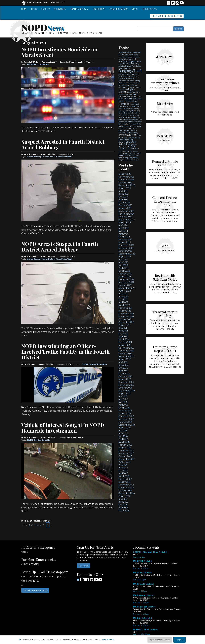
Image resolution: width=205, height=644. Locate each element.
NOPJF (121, 117)
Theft (128, 146)
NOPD (43, 27)
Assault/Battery (131, 63)
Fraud (140, 99)
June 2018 (123, 433)
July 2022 (123, 294)
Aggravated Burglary (131, 55)
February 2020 (125, 376)
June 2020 (123, 365)
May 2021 (123, 334)
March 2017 (124, 476)
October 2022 (125, 285)
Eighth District (34, 440)
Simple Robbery (132, 142)
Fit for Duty (150, 9)
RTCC (135, 128)
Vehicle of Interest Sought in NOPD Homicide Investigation (63, 428)
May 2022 (123, 299)
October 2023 (125, 251)
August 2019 (125, 393)
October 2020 (125, 354)
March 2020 (124, 373)
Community (60, 9)
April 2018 (123, 439)
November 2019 (126, 385)
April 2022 (123, 302)
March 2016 (124, 510)
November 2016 (126, 488)
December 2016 (126, 485)
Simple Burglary (124, 140)
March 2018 (124, 442)
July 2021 (123, 328)
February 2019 (125, 411)
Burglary (127, 68)
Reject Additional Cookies (160, 640)
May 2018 (123, 436)
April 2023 (123, 268)
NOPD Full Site (58, 3)
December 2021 (126, 314)
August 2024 (125, 222)
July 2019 (123, 396)
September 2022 (127, 288)
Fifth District (33, 64)
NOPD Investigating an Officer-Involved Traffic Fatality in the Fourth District (65, 352)
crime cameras (134, 83)
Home (24, 9)
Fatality (131, 95)
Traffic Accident (124, 151)
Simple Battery (135, 138)
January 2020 (125, 379)
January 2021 (125, 345)
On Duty (45, 9)
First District (136, 97)
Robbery (130, 128)
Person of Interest (124, 122)
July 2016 (123, 499)
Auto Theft (132, 66)
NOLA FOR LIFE (135, 115)
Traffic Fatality (123, 153)
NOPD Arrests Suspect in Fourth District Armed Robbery (60, 247)
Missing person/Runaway (129, 110)
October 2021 (125, 319)
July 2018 (123, 430)
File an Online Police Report (167, 16)
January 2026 (125, 174)
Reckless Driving (136, 126)
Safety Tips (133, 130)
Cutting (121, 87)
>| (51, 525)
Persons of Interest (136, 122)
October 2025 (125, 182)
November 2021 (126, 316)
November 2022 (126, 282)
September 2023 (127, 254)
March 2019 (124, 408)
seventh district (127, 135)
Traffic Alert (134, 151)
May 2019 (123, 402)
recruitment (123, 128)
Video (135, 9)
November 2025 (126, 180)
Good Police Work (64, 157)
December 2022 (126, 279)
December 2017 (126, 450)
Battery (138, 66)
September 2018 (127, 425)
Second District (125, 133)
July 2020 (123, 362)
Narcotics (126, 115)
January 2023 (125, 277)
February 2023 (125, 274)
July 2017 (123, 465)
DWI (126, 90)
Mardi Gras (129, 109)
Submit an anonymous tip (35, 590)
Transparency (79, 9)
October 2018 (125, 422)
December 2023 (126, 245)
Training (125, 158)
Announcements (119, 9)
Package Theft (135, 117)
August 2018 (125, 428)
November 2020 (126, 351)
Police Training (124, 124)
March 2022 (124, 305)
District (127, 87)
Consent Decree (124, 83)
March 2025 (124, 202)
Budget (121, 68)
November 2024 (126, 214)
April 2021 (123, 336)
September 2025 (127, 185)
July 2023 (123, 259)
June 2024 (123, 228)
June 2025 (123, 194)
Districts (132, 87)
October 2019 (125, 388)
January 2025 (125, 208)
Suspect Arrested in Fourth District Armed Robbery (63, 144)
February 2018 (125, 445)
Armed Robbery (34, 157)
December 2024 (126, 211)
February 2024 (125, 239)
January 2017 (125, 482)
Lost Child (122, 109)
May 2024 (123, 231)
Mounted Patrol (129, 113)
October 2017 (125, 456)
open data (127, 117)
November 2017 (126, 453)
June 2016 (123, 502)
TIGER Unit (130, 149)
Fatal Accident (123, 95)
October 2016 (125, 490)
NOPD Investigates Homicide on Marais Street (59, 52)
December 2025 (126, 177)
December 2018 (126, 416)
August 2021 (124, 325)
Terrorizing (122, 146)
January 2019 (125, 413)
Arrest (139, 61)
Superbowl (134, 144)
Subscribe (84, 566)
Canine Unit (135, 74)
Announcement (134, 57)
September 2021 (127, 322)
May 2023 (123, 265)
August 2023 (125, 257)
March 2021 (124, 339)
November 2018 (126, 419)
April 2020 (123, 371)
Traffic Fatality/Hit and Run (94, 364)
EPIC (138, 92)
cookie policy (108, 640)
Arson (121, 64)
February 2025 (125, 205)
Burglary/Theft (130, 71)
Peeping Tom (137, 120)
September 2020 (127, 356)
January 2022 (125, 311)
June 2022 (123, 296)
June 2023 (123, 262)
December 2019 (126, 382)
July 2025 (123, 191)
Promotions (133, 124)
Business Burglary (124, 74)
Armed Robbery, (131, 61)
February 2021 (125, 342)
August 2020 (125, 359)
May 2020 (123, 368)
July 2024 (123, 225)
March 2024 (124, 237)
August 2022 (125, 291)
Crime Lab (122, 85)
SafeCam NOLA (124, 130)
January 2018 (125, 448)
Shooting (127, 138)
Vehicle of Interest (133, 160)
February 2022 (125, 308)
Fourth (121, 99)
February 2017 (125, 479)
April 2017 (123, 473)
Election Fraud (131, 92)
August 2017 (124, 462)
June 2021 (123, 331)
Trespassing (123, 160)
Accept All (180, 640)
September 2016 (127, 493)
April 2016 (123, 507)
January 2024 (125, 242)
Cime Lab (130, 76)
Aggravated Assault (126, 52)
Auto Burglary (123, 66)
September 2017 (127, 459)
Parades (121, 120)
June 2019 (123, 399)
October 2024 (125, 217)
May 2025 (123, 197)
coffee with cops (130, 78)
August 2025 (125, 188)
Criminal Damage (132, 85)
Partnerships (129, 120)
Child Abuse (123, 76)
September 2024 (127, 219)
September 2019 (127, 391)
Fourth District (49, 157)
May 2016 (123, 505)
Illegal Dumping (128, 106)
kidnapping (137, 106)
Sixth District (124, 144)
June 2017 (123, 468)
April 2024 (123, 234)
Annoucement (123, 57)
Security (135, 133)
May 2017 (123, 470)
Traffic (136, 149)
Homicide (44, 64)
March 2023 (124, 271)
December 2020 (126, 348)
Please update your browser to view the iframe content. (158, 595)
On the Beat (99, 9)
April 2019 (123, 405)
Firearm (128, 97)
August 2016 (125, 496)
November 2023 (126, 248)
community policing (133, 81)
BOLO (34, 9)
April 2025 (123, 200)
